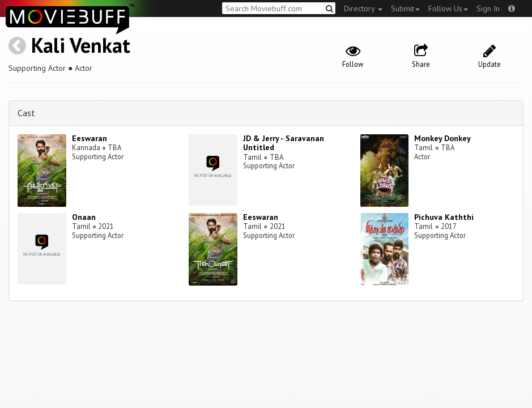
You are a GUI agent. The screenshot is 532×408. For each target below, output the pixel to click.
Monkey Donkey (442, 138)
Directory (363, 8)
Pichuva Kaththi (444, 217)
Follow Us (448, 8)
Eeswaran (90, 138)
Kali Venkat (81, 45)
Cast (26, 113)
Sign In (488, 8)
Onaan (84, 217)
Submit (405, 8)
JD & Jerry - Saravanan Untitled (284, 143)
